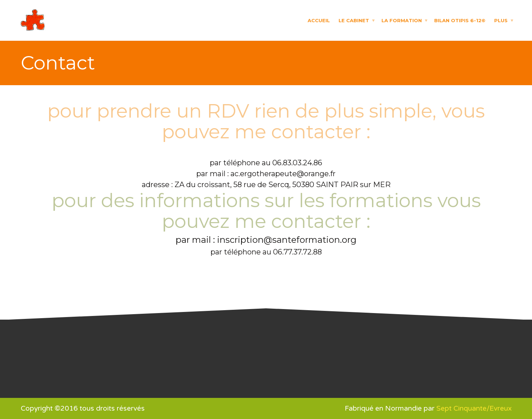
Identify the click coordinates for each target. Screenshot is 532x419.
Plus (501, 20)
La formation (402, 20)
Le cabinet (354, 20)
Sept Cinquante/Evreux (474, 408)
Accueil (319, 20)
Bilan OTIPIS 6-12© (460, 20)
